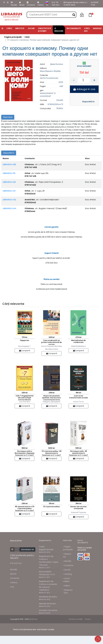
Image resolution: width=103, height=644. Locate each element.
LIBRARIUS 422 (9, 182)
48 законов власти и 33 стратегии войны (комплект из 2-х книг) (25, 516)
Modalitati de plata (48, 605)
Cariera (40, 4)
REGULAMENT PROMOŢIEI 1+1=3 (47, 581)
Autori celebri (66, 588)
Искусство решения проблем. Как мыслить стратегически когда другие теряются (51, 405)
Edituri (66, 594)
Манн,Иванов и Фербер (50, 71)
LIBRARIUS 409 (9, 164)
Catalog (67, 582)
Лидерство (25, 348)
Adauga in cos (84, 89)
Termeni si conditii (76, 627)
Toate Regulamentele (46, 556)
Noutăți (14, 4)
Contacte (31, 4)
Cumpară (25, 359)
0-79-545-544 (56, 4)
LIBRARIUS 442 (9, 200)
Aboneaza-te (27, 558)
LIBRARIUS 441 (9, 191)
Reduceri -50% (68, 599)
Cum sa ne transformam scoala (78, 405)
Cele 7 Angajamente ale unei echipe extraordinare (25, 405)
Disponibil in (88, 102)
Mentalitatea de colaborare (78, 349)
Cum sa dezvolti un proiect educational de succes (51, 350)
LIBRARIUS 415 (9, 173)
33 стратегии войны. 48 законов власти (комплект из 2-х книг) (51, 461)
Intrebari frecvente (48, 618)
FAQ (12, 595)
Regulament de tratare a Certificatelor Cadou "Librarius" (49, 569)
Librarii (22, 4)
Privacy (88, 627)
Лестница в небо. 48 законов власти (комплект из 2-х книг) (78, 461)
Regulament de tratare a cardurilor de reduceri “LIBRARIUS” (48, 594)
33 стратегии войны (51, 515)
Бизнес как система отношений (78, 516)
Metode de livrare (47, 612)
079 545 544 (16, 571)
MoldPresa (33, 627)
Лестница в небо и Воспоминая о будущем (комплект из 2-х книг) (25, 461)
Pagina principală (13, 37)
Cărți (27, 37)
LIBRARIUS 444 (9, 208)
